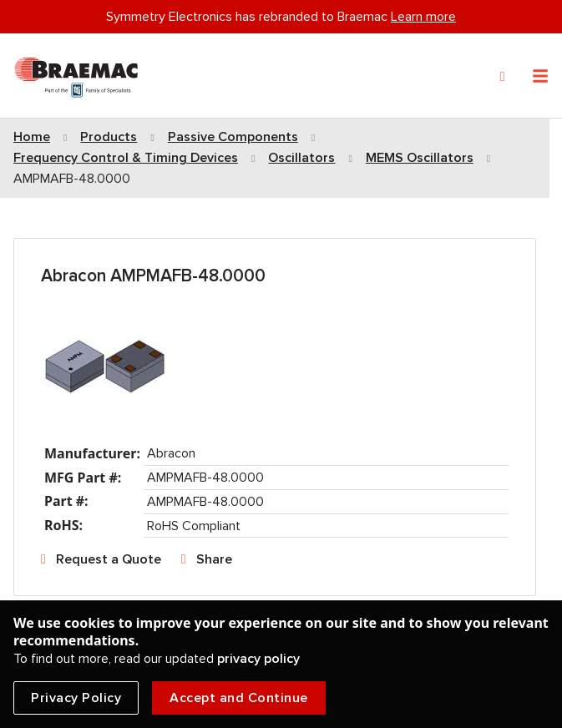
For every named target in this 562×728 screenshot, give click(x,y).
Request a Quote (109, 559)
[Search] (503, 77)
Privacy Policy (76, 698)
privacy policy (258, 659)
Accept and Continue (239, 698)
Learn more (423, 17)
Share (214, 559)
